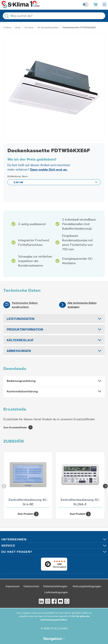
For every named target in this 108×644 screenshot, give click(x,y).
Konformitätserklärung (22, 391)
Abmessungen (19, 351)
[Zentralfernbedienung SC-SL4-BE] (28, 480)
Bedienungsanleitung (21, 381)
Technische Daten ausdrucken (25, 305)
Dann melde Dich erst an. (49, 169)
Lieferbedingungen (56, 592)
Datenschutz (31, 586)
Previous (3, 485)
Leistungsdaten (21, 319)
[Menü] (65, 560)
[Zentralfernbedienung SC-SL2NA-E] (80, 480)
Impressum (13, 586)
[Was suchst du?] (54, 16)
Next (105, 485)
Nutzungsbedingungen (87, 586)
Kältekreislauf (20, 340)
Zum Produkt (28, 514)
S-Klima (7, 27)
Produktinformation (25, 329)
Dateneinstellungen (55, 586)
